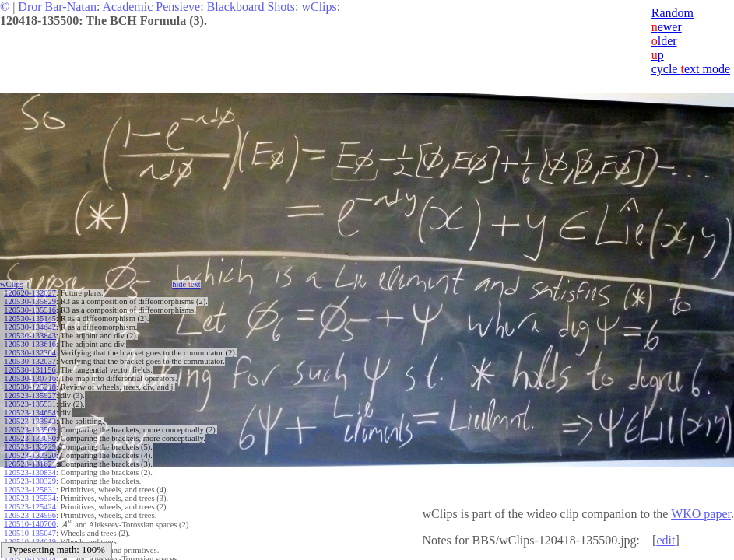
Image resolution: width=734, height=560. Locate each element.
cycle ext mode (691, 69)
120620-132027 (30, 293)
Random (673, 13)
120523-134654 (30, 413)
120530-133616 (30, 344)
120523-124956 (30, 515)
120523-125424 (30, 507)
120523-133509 (30, 430)
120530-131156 (30, 370)
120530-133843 (30, 336)
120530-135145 (30, 318)
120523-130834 (30, 472)
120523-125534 (30, 498)
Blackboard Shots (251, 7)
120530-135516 (30, 310)
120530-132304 (30, 353)
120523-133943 (30, 421)
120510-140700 (30, 524)
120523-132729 (30, 447)
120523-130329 (30, 481)
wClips (319, 7)
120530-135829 (30, 301)
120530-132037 (30, 361)
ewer (667, 27)
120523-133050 (30, 438)
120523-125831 (30, 490)
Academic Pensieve (151, 7)
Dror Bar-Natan (57, 7)
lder (664, 41)
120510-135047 (30, 533)
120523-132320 (30, 455)
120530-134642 (30, 327)
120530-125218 (30, 387)
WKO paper (701, 514)
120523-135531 (30, 404)
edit (666, 540)
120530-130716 (30, 378)
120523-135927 (30, 395)
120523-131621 (30, 464)
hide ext (186, 284)
